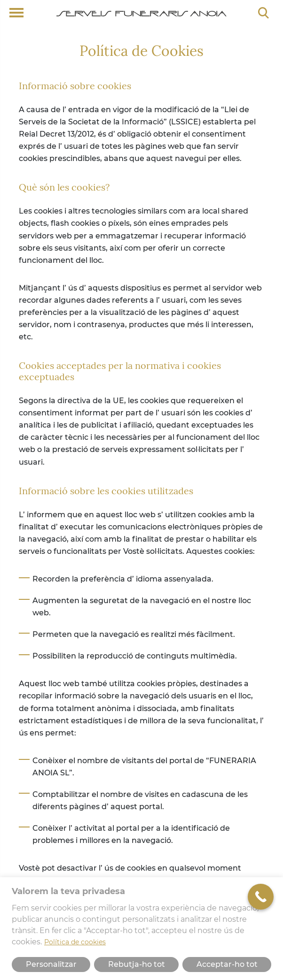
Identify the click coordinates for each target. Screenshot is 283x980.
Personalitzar (51, 964)
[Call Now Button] (261, 897)
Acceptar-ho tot (227, 964)
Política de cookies (75, 942)
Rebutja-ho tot (137, 964)
